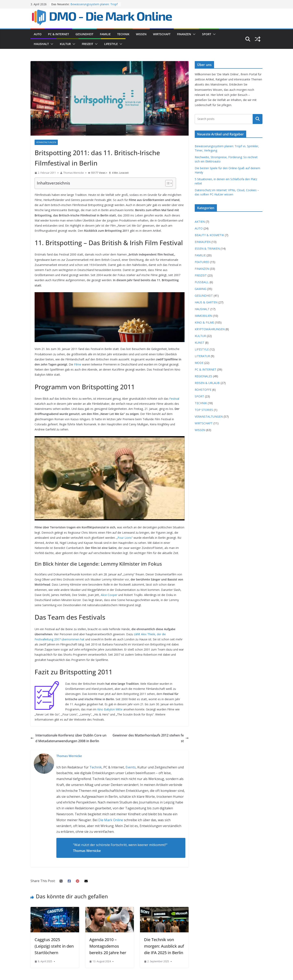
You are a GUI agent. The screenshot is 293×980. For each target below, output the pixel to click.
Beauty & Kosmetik (209, 235)
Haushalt (41, 44)
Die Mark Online (111, 820)
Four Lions (125, 538)
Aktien (200, 222)
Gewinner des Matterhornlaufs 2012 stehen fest (151, 738)
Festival (174, 399)
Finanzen (184, 34)
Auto (38, 34)
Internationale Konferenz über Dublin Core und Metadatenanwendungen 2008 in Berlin (68, 738)
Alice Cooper (109, 595)
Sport (207, 34)
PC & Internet (58, 34)
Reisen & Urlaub (207, 383)
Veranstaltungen (46, 142)
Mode (199, 363)
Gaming (201, 289)
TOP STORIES (204, 410)
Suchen (258, 119)
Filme (78, 364)
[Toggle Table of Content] (167, 183)
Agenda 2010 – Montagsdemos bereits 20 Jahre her (108, 946)
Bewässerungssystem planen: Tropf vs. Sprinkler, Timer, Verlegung (94, 6)
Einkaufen (203, 242)
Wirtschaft (162, 34)
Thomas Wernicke (74, 173)
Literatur (202, 356)
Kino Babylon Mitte (110, 709)
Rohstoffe (203, 390)
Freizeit (87, 44)
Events (131, 767)
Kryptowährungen (210, 329)
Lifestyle (111, 44)
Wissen (141, 34)
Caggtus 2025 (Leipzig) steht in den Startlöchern (54, 946)
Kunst (200, 343)
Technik (123, 34)
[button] (193, 34)
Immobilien (203, 316)
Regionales (203, 376)
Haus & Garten (206, 302)
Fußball (202, 282)
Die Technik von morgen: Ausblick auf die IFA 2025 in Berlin (164, 946)
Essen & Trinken (207, 249)
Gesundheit (84, 34)
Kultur (65, 44)
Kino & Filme (204, 322)
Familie (105, 34)
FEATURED (202, 262)
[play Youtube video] (112, 480)
